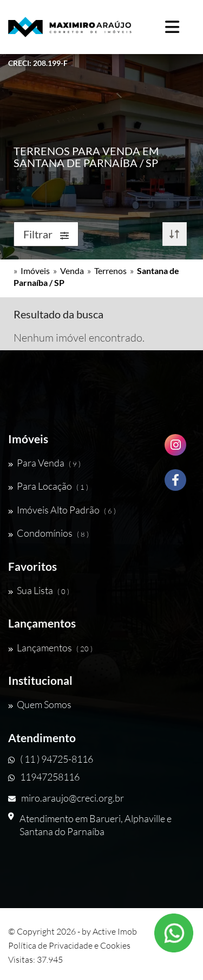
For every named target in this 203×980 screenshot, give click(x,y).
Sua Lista (39, 590)
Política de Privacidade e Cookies (69, 945)
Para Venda (44, 463)
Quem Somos (40, 704)
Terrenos (110, 271)
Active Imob (115, 931)
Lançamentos (50, 648)
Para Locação (48, 486)
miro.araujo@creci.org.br (66, 798)
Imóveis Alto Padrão (62, 510)
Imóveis (35, 271)
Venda (72, 271)
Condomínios (48, 533)
